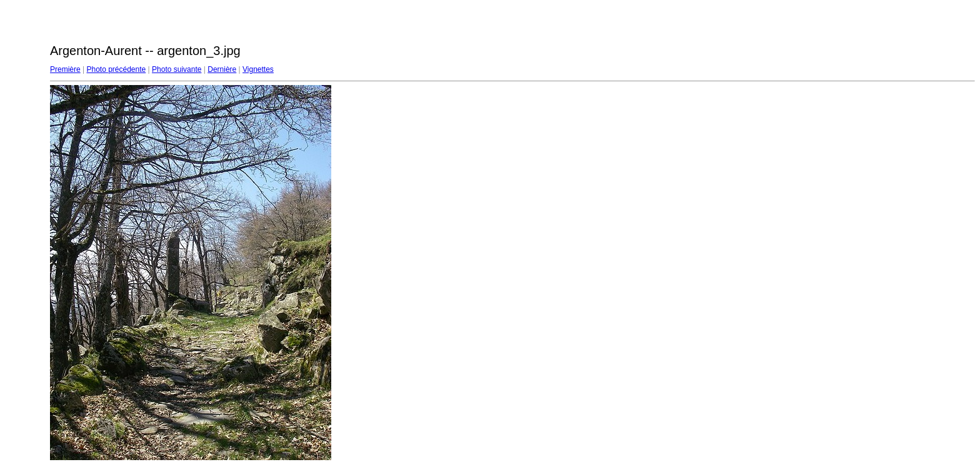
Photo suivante (177, 69)
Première (65, 69)
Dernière (222, 69)
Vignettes (258, 69)
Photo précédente (116, 69)
